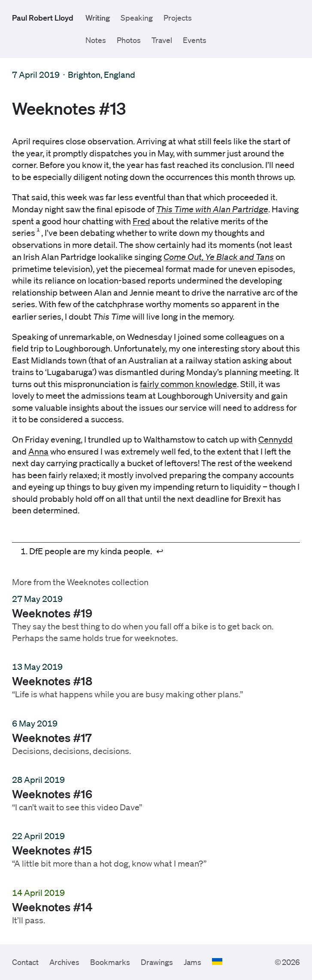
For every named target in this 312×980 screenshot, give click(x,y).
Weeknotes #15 (52, 850)
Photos (129, 40)
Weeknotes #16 (52, 794)
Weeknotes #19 (52, 612)
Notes (96, 40)
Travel (162, 40)
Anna (38, 452)
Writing (98, 18)
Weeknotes (88, 582)
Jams (192, 962)
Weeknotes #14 (52, 906)
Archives (64, 962)
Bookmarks (110, 962)
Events (195, 40)
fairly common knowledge (188, 384)
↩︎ (160, 551)
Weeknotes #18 (52, 681)
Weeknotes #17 (52, 737)
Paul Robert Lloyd (43, 18)
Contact (25, 962)
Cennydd (276, 440)
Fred (141, 221)
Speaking (137, 18)
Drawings (157, 962)
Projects (178, 18)
